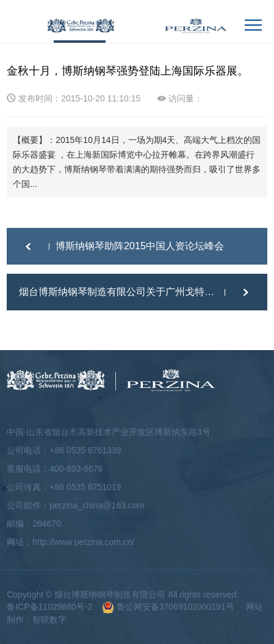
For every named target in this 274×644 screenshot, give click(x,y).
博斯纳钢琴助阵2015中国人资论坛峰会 (140, 246)
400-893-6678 (76, 469)
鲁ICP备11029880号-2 (49, 607)
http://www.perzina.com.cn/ (83, 542)
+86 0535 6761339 (85, 450)
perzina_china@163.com (97, 505)
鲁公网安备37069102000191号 (168, 607)
